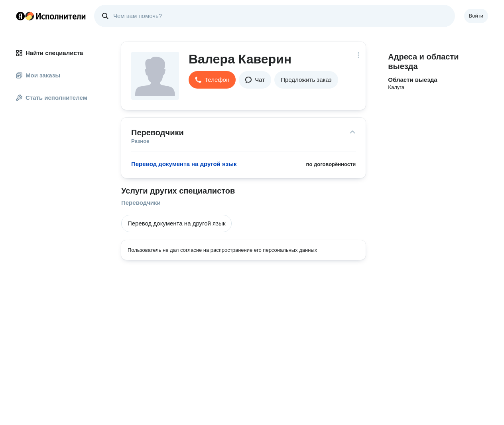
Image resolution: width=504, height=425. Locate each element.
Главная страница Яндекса (20, 16)
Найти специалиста (49, 53)
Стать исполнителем (52, 98)
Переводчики (141, 203)
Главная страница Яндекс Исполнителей (51, 16)
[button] (212, 80)
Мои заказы (38, 75)
